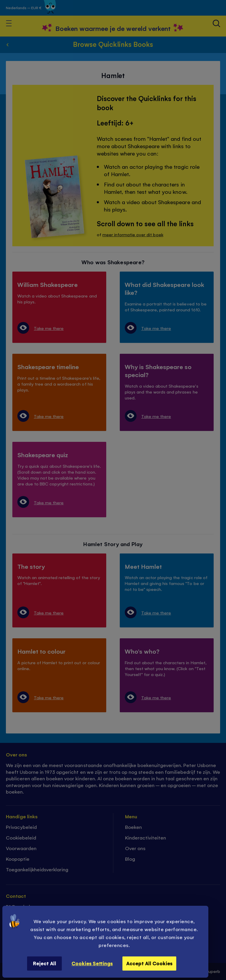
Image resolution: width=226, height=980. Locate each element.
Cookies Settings (92, 963)
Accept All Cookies (149, 963)
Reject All (45, 963)
